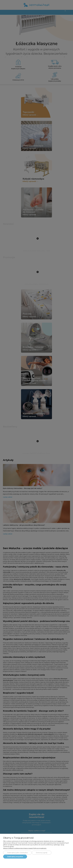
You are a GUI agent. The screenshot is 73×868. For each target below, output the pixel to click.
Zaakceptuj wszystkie (15, 857)
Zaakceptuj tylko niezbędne (17, 853)
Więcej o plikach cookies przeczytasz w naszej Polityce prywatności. (25, 848)
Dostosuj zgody (42, 853)
